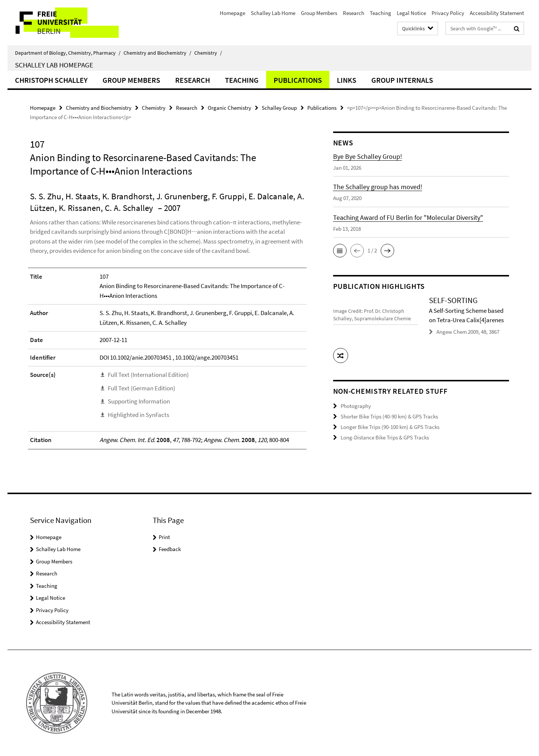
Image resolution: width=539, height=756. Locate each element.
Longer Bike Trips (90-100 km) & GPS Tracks (390, 426)
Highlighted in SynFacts (138, 415)
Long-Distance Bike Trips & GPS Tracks (385, 437)
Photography (356, 406)
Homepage (232, 13)
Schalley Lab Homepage (54, 65)
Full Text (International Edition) (148, 375)
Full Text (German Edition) (141, 388)
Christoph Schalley (51, 80)
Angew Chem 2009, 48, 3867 (468, 332)
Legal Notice (411, 13)
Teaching (380, 13)
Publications (298, 80)
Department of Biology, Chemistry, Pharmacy (68, 53)
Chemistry (208, 53)
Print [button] (164, 537)
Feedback (170, 549)
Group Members (319, 13)
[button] (340, 251)
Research (354, 13)
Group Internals (402, 80)
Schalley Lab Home (273, 13)
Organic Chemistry (229, 108)
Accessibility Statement (497, 13)
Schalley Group (279, 108)
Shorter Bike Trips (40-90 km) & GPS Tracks (389, 416)
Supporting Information (139, 401)
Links (347, 80)
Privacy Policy (448, 13)
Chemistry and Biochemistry (157, 53)
